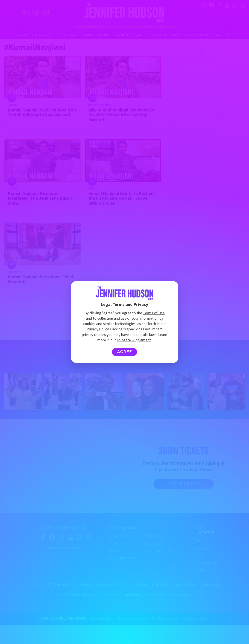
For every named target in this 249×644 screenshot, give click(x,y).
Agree (125, 352)
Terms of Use (154, 313)
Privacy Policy (98, 329)
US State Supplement (134, 340)
